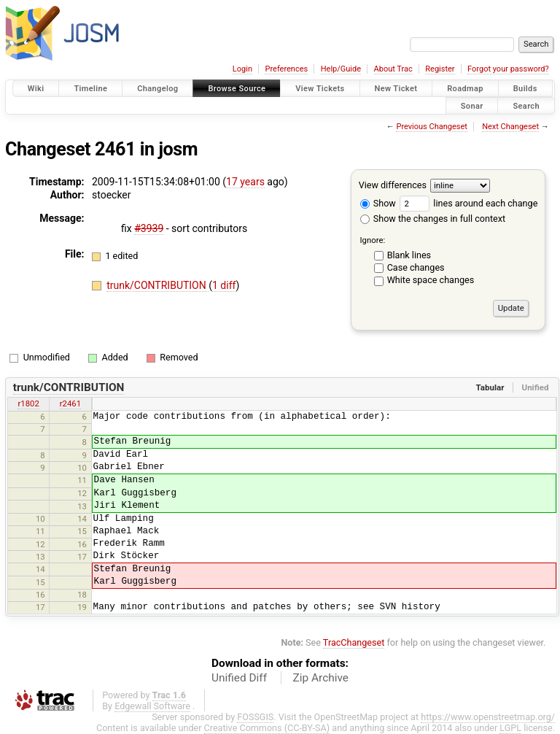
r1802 (28, 403)
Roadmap (465, 89)
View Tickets (320, 89)
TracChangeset (354, 642)
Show (378, 203)
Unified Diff (239, 678)
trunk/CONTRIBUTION (157, 285)
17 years (245, 182)
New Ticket (396, 89)
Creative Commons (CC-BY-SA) (267, 728)
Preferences (286, 69)
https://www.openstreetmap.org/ (488, 717)
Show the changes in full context (433, 219)
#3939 (149, 228)
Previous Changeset (431, 127)
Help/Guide (341, 69)
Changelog (157, 89)
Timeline (90, 89)
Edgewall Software (152, 706)
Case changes (416, 267)
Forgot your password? (508, 69)
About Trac (393, 69)
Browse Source (237, 89)
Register (440, 69)
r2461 (70, 403)
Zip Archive (321, 678)
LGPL (510, 728)
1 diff (224, 285)
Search (526, 105)
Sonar (472, 105)
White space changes (431, 280)
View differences (393, 185)
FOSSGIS (255, 717)
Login (242, 69)
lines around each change (468, 203)
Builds (525, 89)
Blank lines (409, 255)
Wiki (36, 89)
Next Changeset (510, 127)
